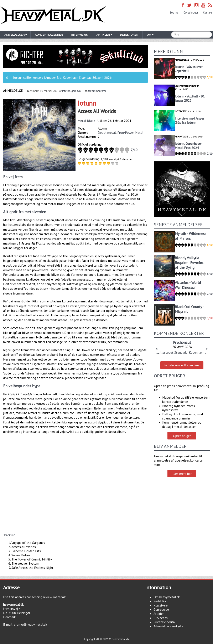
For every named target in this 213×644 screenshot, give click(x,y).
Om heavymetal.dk (167, 597)
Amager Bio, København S (63, 77)
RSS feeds (161, 618)
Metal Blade (86, 121)
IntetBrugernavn (71, 91)
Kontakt (207, 13)
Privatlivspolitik (164, 622)
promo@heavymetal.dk (30, 624)
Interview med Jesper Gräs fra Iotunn (189, 120)
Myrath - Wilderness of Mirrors (191, 236)
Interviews (80, 35)
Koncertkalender (49, 35)
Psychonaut (182, 342)
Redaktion (160, 601)
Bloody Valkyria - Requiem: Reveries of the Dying (189, 263)
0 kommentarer (97, 91)
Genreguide (161, 609)
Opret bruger (191, 13)
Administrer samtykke (168, 626)
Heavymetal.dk (53, 15)
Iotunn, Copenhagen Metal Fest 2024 (189, 146)
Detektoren (129, 35)
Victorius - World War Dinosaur (188, 285)
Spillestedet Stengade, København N (182, 352)
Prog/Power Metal (130, 132)
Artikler (159, 614)
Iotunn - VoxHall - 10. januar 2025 (190, 98)
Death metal (107, 132)
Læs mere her (182, 474)
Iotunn (87, 103)
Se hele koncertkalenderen (182, 365)
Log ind (174, 13)
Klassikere (161, 605)
